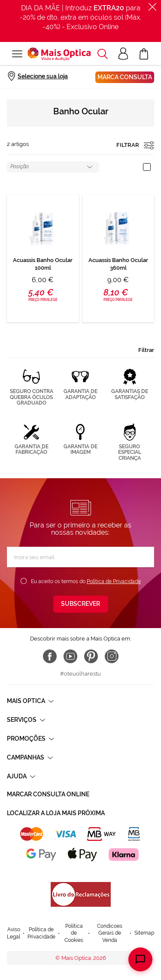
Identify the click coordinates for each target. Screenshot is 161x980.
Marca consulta (125, 77)
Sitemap (144, 933)
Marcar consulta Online (48, 794)
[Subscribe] (81, 604)
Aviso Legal (14, 933)
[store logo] (59, 54)
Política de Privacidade (114, 581)
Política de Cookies (74, 933)
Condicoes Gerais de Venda (110, 933)
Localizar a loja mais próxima (56, 813)
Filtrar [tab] (146, 350)
